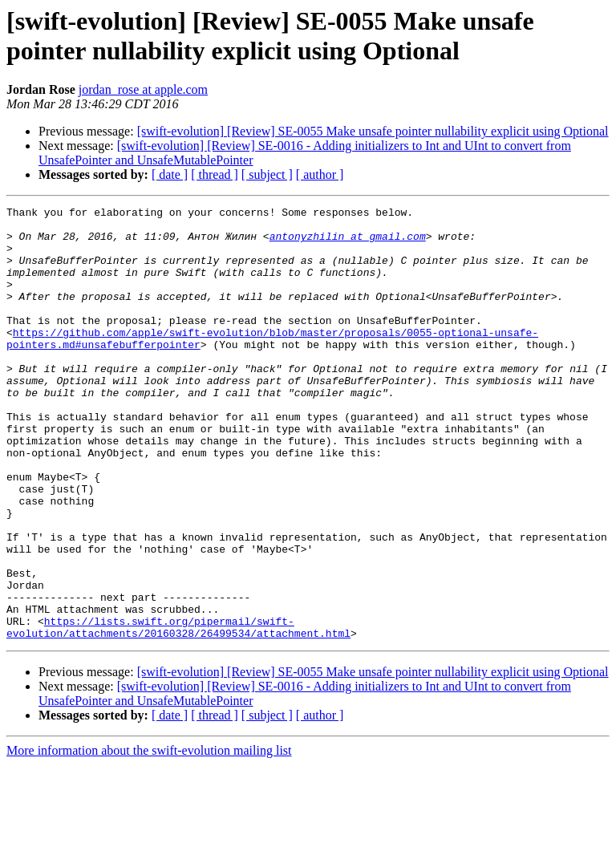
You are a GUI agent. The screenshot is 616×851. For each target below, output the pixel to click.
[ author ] (320, 174)
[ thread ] (215, 174)
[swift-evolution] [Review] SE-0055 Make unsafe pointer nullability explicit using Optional (373, 131)
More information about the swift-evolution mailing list (149, 837)
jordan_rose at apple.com (143, 89)
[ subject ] (267, 174)
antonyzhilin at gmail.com (348, 243)
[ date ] (170, 174)
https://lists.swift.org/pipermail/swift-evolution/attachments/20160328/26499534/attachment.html (178, 712)
